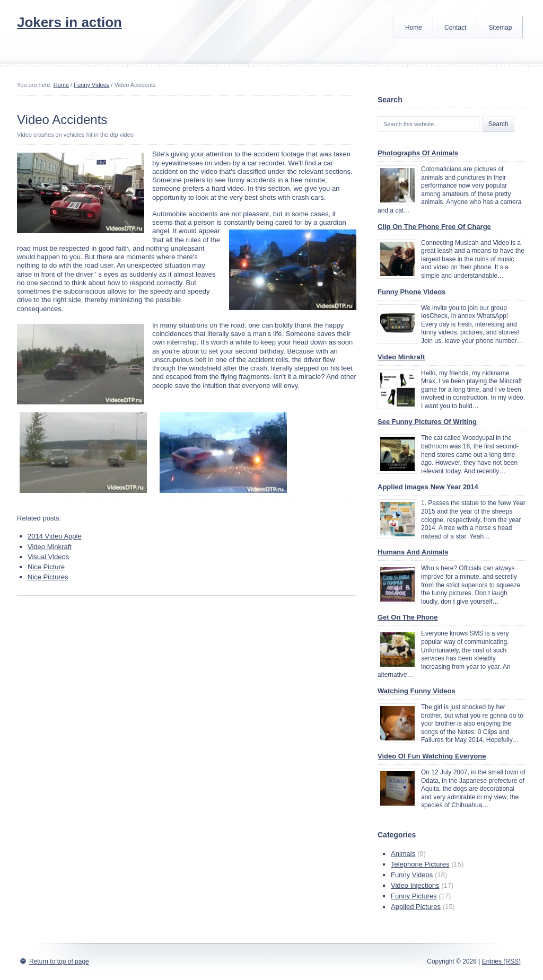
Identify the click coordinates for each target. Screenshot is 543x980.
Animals (403, 854)
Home (414, 28)
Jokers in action (69, 22)
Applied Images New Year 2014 (428, 487)
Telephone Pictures (420, 864)
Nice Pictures (48, 577)
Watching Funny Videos (417, 691)
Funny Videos (91, 85)
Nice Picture (46, 567)
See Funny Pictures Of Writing (427, 422)
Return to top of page (59, 961)
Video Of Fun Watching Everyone (432, 756)
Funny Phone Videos (411, 292)
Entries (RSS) (501, 961)
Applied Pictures (416, 907)
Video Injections (415, 885)
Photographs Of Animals (418, 153)
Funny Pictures (414, 896)
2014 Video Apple (55, 536)
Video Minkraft (50, 547)
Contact (455, 28)
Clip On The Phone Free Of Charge (434, 227)
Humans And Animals (413, 552)
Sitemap (500, 28)
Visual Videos (48, 557)
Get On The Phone (408, 617)
